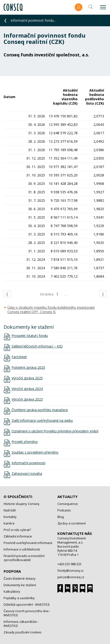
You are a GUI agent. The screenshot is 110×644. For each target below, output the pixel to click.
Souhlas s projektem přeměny (35, 452)
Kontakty (10, 517)
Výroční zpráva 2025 (27, 378)
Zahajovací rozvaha (27, 474)
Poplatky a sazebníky (19, 598)
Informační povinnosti (28, 463)
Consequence (68, 504)
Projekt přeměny (25, 442)
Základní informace (18, 536)
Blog (61, 517)
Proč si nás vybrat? (17, 530)
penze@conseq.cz (71, 577)
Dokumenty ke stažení (20, 585)
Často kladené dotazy (20, 578)
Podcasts (64, 510)
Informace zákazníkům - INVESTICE (21, 624)
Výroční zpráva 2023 (27, 399)
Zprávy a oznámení (72, 523)
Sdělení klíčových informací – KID (37, 346)
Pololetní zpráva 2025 (28, 368)
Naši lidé (10, 510)
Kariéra (9, 523)
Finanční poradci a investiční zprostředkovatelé (24, 558)
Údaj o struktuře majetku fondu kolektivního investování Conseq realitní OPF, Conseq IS (51, 310)
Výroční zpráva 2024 (27, 389)
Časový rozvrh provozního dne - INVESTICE (27, 613)
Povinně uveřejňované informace (28, 543)
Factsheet (19, 357)
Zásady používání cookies (23, 632)
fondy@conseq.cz (70, 570)
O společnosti (18, 496)
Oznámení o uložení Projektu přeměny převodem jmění (55, 431)
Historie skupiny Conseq (21, 504)
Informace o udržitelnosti (22, 549)
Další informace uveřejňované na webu (42, 421)
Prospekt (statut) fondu (30, 336)
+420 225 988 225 (69, 564)
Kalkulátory (12, 591)
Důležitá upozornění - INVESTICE (27, 604)
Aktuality (67, 496)
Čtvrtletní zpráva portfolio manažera (40, 410)
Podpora (12, 571)
